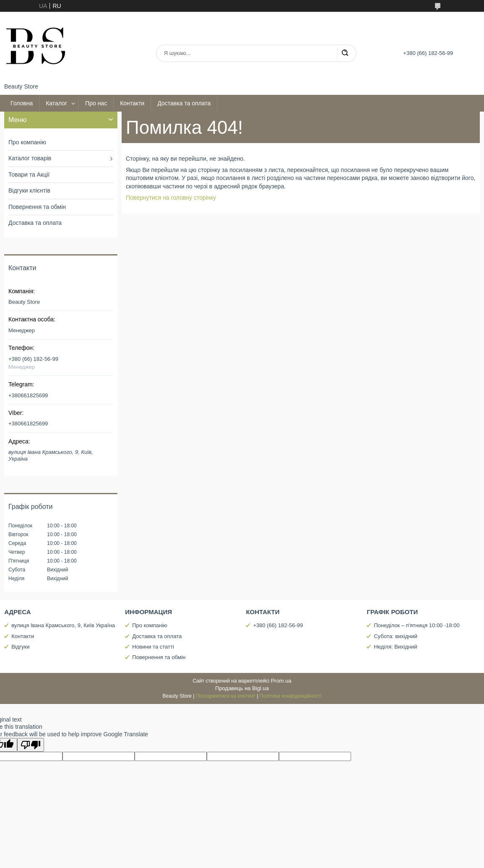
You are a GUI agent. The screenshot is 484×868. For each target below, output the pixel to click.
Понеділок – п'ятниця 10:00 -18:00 (416, 625)
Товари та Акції (29, 175)
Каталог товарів (30, 158)
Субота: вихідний (396, 636)
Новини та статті (153, 647)
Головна (22, 103)
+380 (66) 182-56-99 (278, 625)
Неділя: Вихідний (395, 647)
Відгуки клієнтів (29, 190)
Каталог (56, 103)
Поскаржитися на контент (226, 696)
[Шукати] (345, 53)
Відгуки (20, 647)
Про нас (96, 103)
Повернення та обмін (37, 207)
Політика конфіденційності (291, 696)
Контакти (132, 103)
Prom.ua (281, 681)
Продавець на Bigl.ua (242, 688)
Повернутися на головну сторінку (171, 198)
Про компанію (27, 142)
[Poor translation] (31, 745)
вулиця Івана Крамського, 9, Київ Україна (63, 625)
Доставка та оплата (184, 103)
